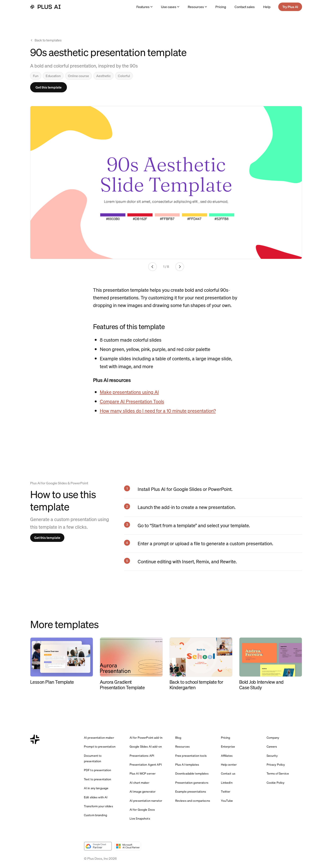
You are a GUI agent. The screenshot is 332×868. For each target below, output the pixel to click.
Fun (36, 76)
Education (53, 76)
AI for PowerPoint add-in (146, 738)
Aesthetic (103, 76)
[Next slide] (180, 267)
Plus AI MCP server (143, 774)
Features (144, 7)
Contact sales (245, 7)
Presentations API (142, 756)
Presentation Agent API (146, 765)
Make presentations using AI (129, 392)
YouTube (227, 801)
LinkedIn (227, 783)
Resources (197, 7)
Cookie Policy (276, 783)
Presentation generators (192, 783)
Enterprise (228, 747)
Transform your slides (98, 806)
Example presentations (191, 792)
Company (273, 738)
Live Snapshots (140, 819)
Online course (78, 76)
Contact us (228, 774)
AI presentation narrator (146, 801)
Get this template (49, 87)
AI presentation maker (99, 738)
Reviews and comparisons (193, 801)
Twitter (226, 792)
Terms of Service (278, 774)
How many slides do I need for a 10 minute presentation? (158, 411)
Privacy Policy (276, 765)
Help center (229, 765)
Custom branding (95, 815)
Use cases (170, 7)
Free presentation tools (191, 756)
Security (272, 756)
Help (267, 7)
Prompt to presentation (100, 747)
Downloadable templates (192, 774)
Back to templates (46, 40)
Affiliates (227, 756)
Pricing (221, 7)
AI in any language (96, 788)
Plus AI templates (187, 765)
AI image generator (143, 792)
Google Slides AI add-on (146, 747)
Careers (272, 747)
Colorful (124, 76)
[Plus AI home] (45, 7)
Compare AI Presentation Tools (132, 401)
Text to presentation (98, 779)
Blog (178, 738)
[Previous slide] (153, 267)
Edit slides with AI (96, 797)
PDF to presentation (98, 770)
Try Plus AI (290, 7)
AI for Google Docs (142, 810)
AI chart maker (139, 783)
